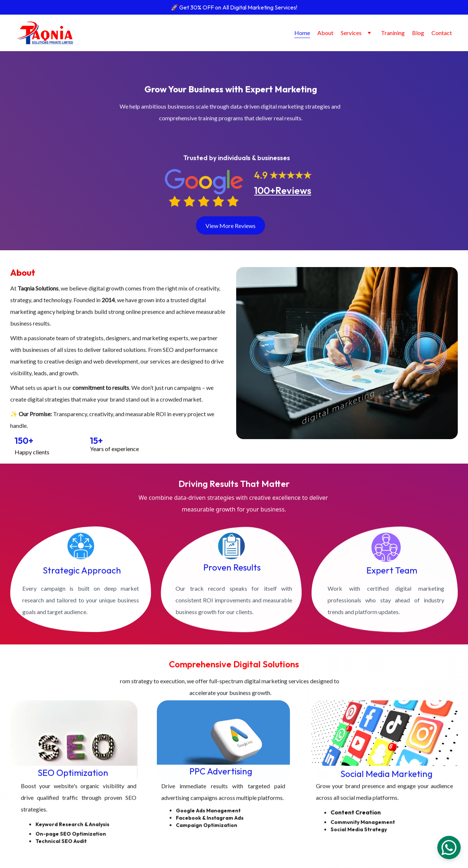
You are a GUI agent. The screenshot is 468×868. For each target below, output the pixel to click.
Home (302, 33)
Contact (442, 33)
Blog (418, 33)
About (325, 33)
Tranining (393, 33)
